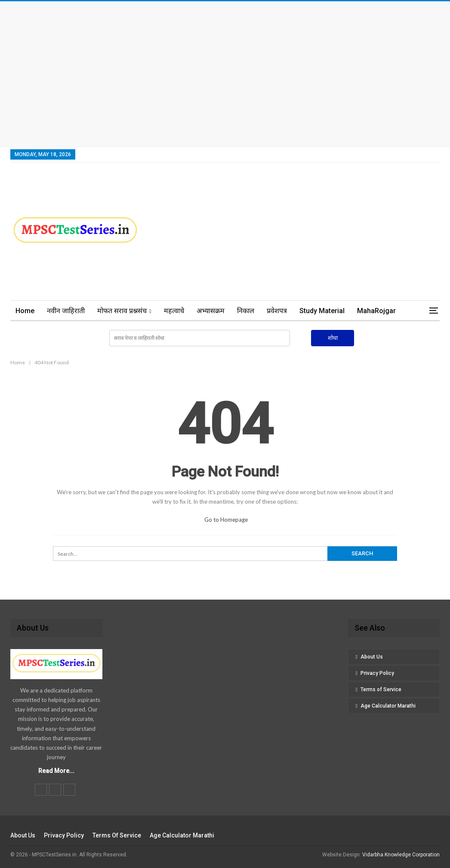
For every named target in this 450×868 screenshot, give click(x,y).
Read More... (56, 771)
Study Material (322, 311)
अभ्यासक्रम (211, 311)
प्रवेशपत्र (277, 311)
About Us (372, 657)
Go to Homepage (226, 520)
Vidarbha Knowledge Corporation (401, 855)
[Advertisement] (225, 74)
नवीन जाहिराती (66, 311)
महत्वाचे (174, 311)
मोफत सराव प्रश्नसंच (122, 311)
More (365, 311)
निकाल (246, 311)
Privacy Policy (377, 673)
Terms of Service (381, 689)
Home (25, 311)
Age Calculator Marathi (388, 706)
